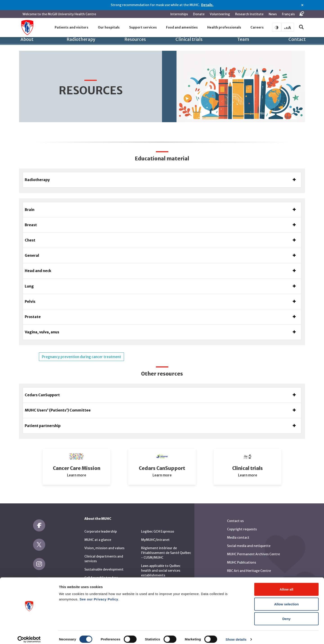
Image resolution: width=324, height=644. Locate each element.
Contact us (235, 515)
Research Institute (249, 14)
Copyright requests (242, 524)
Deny (287, 614)
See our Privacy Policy (99, 595)
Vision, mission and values (104, 542)
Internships (179, 14)
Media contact (238, 532)
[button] (72, 28)
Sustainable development (104, 564)
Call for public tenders (101, 572)
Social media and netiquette (249, 540)
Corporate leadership (101, 526)
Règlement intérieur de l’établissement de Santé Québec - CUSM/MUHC (166, 547)
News (273, 14)
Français (288, 14)
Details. (207, 5)
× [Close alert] (302, 5)
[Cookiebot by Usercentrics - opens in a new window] (29, 635)
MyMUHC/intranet (155, 534)
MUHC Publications (242, 557)
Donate (199, 14)
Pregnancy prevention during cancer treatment (81, 351)
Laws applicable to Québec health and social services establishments (161, 565)
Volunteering (220, 14)
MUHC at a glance (98, 534)
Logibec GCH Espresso (158, 526)
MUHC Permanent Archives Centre (253, 549)
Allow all (287, 585)
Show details (236, 635)
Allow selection (286, 600)
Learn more (77, 469)
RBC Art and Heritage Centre (249, 565)
